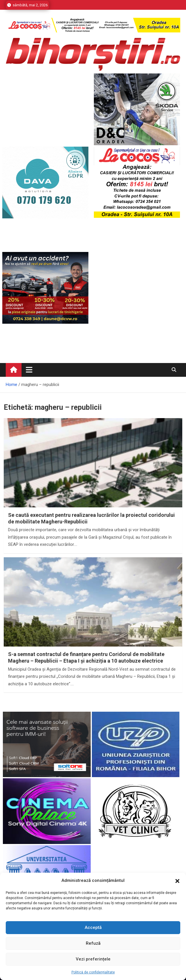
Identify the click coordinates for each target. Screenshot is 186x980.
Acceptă (93, 927)
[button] (177, 881)
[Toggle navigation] (29, 370)
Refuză (93, 943)
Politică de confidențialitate (93, 972)
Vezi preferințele (93, 959)
